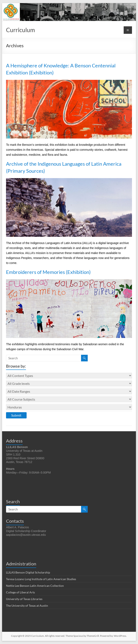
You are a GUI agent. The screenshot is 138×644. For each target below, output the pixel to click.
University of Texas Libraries (24, 599)
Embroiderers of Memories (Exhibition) (48, 272)
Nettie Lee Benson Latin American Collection (35, 586)
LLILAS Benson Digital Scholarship (28, 572)
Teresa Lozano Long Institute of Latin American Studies (41, 579)
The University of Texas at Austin (27, 606)
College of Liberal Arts (20, 592)
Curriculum (20, 30)
